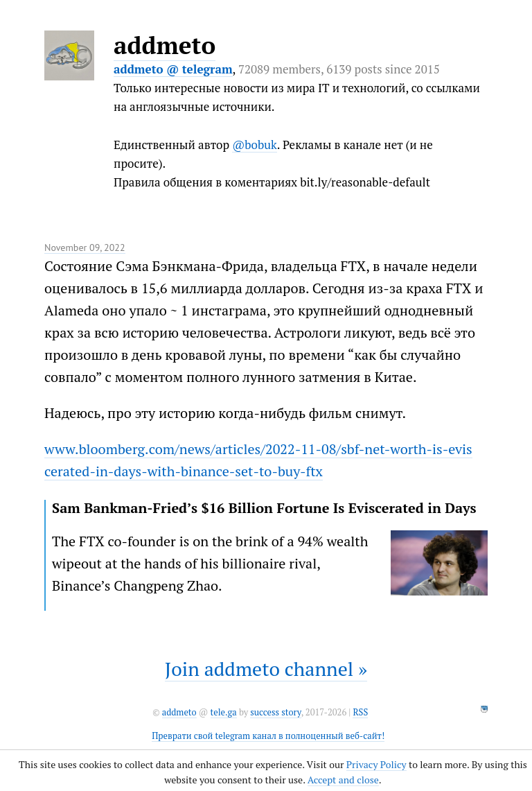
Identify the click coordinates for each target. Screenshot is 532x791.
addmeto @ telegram (173, 69)
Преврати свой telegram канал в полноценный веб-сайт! (268, 736)
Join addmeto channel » (266, 669)
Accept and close (343, 780)
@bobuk (255, 145)
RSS (360, 712)
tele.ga (224, 712)
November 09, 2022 (85, 247)
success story (275, 712)
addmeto (165, 45)
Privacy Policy (376, 764)
